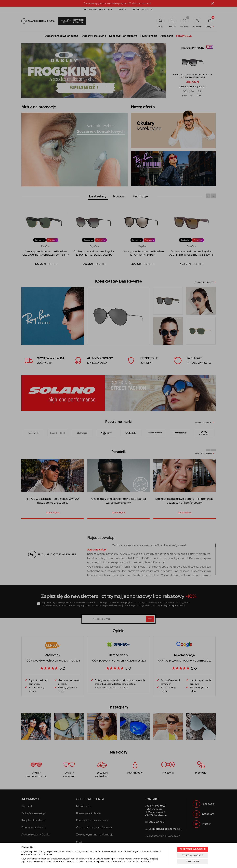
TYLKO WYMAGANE (193, 855)
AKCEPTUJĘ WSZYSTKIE (193, 849)
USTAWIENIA (193, 861)
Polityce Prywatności (143, 862)
